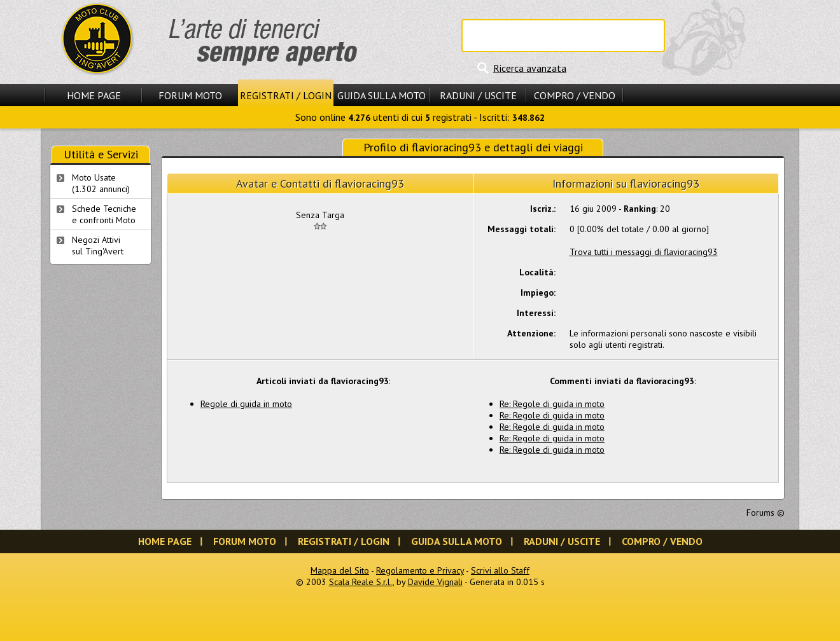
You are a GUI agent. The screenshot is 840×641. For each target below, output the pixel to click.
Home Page (94, 95)
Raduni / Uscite (478, 95)
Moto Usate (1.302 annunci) (101, 183)
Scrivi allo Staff (500, 570)
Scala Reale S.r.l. (361, 582)
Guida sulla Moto (381, 95)
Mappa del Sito (340, 570)
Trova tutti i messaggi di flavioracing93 (644, 252)
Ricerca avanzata (530, 68)
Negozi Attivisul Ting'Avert (98, 245)
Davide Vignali (435, 582)
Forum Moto (190, 95)
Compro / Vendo (575, 95)
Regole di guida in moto (246, 404)
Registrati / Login (286, 95)
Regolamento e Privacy (420, 570)
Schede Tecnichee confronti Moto (104, 214)
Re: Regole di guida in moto (552, 404)
